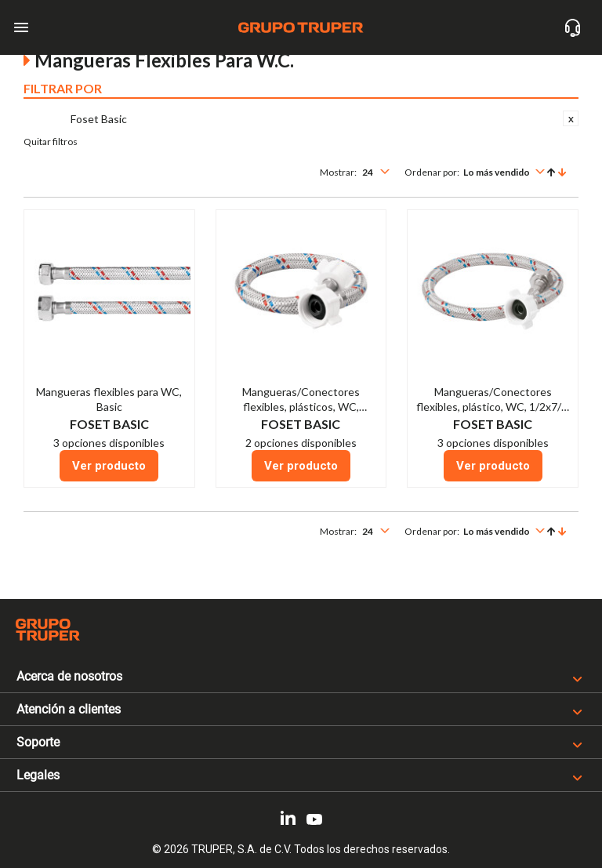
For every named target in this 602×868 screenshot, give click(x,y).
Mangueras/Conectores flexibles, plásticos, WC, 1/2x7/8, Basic (301, 407)
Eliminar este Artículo (571, 118)
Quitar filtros (51, 142)
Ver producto (109, 466)
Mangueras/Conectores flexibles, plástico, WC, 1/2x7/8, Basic (493, 407)
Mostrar (337, 172)
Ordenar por (431, 172)
